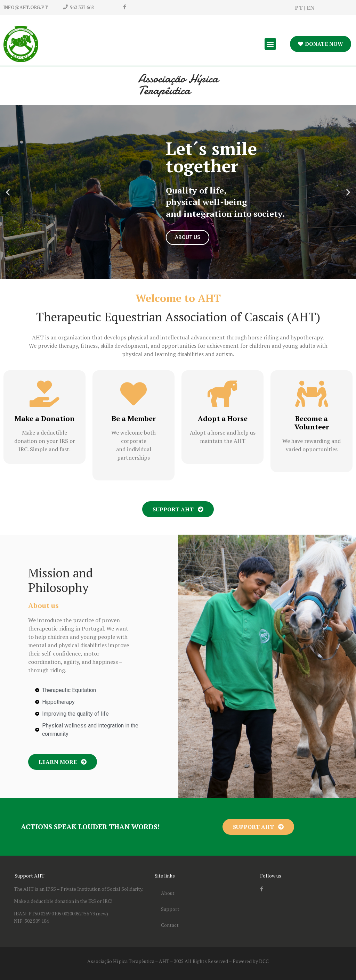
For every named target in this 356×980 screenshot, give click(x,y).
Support (170, 909)
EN (311, 8)
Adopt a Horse (223, 418)
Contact (170, 925)
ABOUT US (188, 237)
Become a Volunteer (312, 423)
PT (299, 8)
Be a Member (134, 418)
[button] (270, 44)
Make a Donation (45, 418)
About (168, 893)
